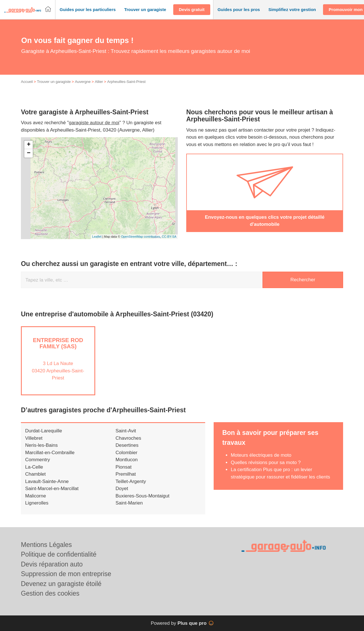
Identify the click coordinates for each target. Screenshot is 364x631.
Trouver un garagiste (54, 88)
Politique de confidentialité (59, 554)
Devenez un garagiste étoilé (61, 584)
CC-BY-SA (169, 243)
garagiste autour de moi (94, 129)
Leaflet (97, 243)
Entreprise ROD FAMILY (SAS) (58, 349)
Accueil (27, 88)
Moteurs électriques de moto (261, 461)
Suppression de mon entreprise (66, 574)
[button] (88, 10)
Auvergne (83, 88)
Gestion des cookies (50, 593)
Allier (99, 88)
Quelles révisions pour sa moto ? (266, 468)
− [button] (29, 159)
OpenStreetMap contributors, (141, 243)
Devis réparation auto (52, 564)
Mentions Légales (46, 545)
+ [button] (29, 151)
